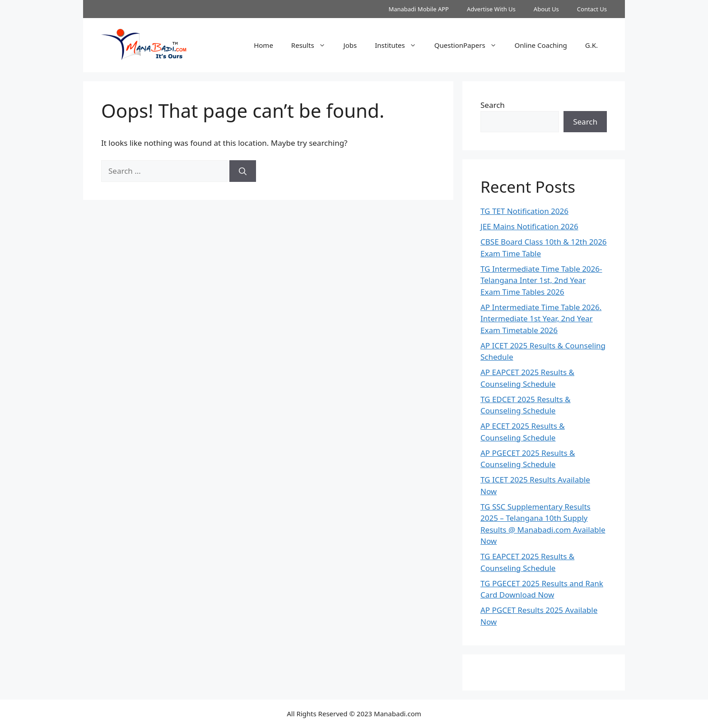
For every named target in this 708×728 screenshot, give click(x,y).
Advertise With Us (491, 9)
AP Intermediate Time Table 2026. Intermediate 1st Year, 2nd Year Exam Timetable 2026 (541, 319)
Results (313, 45)
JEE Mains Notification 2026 (529, 226)
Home (263, 45)
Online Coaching (541, 45)
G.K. (592, 45)
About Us (546, 9)
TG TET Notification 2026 (524, 211)
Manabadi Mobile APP (419, 9)
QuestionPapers (470, 45)
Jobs (350, 45)
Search (493, 105)
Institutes (400, 45)
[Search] (243, 171)
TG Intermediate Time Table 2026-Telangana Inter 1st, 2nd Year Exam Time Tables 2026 (541, 280)
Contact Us (592, 9)
